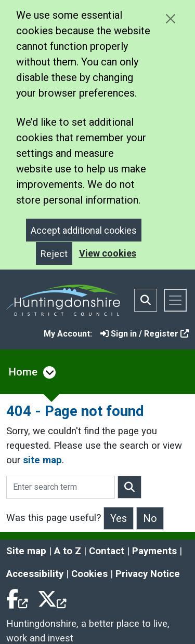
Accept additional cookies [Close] (84, 230)
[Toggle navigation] (175, 300)
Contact (107, 551)
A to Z (68, 551)
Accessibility (35, 574)
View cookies (108, 253)
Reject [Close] (54, 254)
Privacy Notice (148, 574)
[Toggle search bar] (146, 300)
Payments (154, 551)
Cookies (89, 574)
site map (42, 460)
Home (23, 372)
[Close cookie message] (170, 18)
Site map (26, 551)
